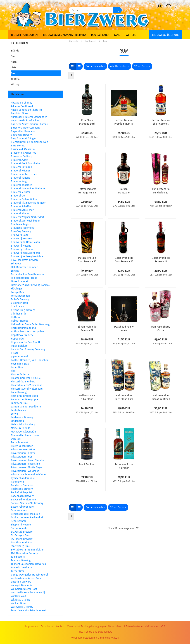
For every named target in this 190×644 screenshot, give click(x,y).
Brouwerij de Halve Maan (25, 242)
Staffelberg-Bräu (21, 546)
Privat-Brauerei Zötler (23, 450)
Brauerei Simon (20, 214)
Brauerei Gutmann (21, 167)
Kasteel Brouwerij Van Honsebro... (30, 360)
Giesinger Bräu (19, 303)
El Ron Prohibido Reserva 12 (161, 259)
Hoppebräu (17, 339)
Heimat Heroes (20, 321)
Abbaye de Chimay (22, 103)
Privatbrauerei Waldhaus (25, 471)
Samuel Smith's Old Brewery (27, 503)
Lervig (14, 414)
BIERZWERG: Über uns (166, 35)
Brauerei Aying (19, 160)
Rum (14, 73)
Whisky (15, 84)
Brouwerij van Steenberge (26, 253)
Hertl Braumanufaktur (23, 328)
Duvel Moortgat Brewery (25, 260)
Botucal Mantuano (124, 191)
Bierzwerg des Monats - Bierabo (64, 35)
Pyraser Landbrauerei (23, 478)
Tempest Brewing (21, 560)
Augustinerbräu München (25, 121)
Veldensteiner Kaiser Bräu (26, 578)
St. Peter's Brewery (22, 539)
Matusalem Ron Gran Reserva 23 (87, 259)
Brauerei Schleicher (22, 210)
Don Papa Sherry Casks (161, 328)
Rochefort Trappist (22, 492)
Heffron (15, 317)
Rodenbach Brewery (22, 496)
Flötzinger (16, 289)
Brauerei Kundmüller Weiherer (28, 189)
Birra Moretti (18, 146)
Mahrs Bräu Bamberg (23, 425)
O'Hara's (16, 439)
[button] (160, 6)
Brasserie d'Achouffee (24, 153)
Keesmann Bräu (20, 364)
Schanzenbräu (19, 510)
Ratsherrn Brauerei (22, 485)
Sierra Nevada (19, 528)
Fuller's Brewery (20, 299)
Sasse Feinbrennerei (23, 507)
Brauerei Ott (18, 196)
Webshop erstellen (82, 638)
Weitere (131, 35)
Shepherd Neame (21, 525)
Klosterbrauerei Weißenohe (27, 385)
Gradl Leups (18, 307)
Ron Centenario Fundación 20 (161, 191)
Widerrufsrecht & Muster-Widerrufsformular (133, 626)
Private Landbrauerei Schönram (29, 475)
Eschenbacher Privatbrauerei (27, 274)
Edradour (16, 264)
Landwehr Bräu (20, 403)
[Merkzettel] (168, 6)
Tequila (15, 79)
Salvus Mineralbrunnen (24, 500)
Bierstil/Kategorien (24, 35)
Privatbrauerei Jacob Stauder (27, 460)
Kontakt (60, 626)
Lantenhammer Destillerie (26, 407)
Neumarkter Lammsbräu (25, 435)
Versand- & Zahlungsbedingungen (86, 626)
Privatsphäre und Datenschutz (95, 632)
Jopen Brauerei (19, 357)
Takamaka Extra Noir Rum (124, 466)
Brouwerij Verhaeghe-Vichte (27, 256)
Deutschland (100, 35)
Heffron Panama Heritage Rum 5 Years (87, 191)
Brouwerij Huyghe (21, 246)
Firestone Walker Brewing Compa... (31, 285)
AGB (163, 626)
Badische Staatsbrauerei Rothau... (30, 124)
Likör (14, 67)
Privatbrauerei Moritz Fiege (26, 467)
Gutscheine (47, 626)
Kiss (13, 371)
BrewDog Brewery (21, 231)
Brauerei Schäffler (21, 206)
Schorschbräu (19, 521)
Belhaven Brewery (21, 135)
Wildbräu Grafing (20, 600)
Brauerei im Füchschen (24, 174)
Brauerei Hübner (20, 171)
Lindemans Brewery (22, 417)
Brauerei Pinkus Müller (24, 199)
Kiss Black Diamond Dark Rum (87, 122)
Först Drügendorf (21, 296)
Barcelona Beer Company (25, 128)
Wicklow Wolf (19, 596)
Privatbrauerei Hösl (22, 457)
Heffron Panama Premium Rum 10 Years (124, 122)
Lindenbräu (17, 421)
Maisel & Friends (21, 428)
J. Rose (15, 353)
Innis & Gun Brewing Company (28, 349)
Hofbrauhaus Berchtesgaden (27, 332)
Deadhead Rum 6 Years (124, 328)
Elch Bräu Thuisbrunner (24, 267)
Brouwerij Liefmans (22, 249)
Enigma (15, 271)
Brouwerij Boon (20, 235)
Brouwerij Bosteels (22, 239)
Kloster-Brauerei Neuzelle (26, 378)
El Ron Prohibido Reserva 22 (87, 328)
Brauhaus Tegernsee (23, 228)
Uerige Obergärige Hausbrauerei (29, 575)
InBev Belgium (19, 346)
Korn (14, 62)
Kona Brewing (19, 392)
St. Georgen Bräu (21, 535)
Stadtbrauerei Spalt (22, 543)
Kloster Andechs (20, 374)
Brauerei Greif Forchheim (25, 164)
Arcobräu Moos (19, 113)
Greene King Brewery (23, 310)
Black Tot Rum (87, 464)
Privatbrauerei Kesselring (25, 464)
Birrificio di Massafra (23, 149)
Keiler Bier (17, 367)
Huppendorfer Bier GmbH (25, 342)
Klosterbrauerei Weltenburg (27, 389)
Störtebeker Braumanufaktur (27, 550)
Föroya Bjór (17, 292)
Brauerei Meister (21, 192)
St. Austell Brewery (22, 532)
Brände (15, 51)
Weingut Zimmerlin (22, 585)
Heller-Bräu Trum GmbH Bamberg (30, 324)
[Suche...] (117, 10)
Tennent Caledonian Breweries (28, 564)
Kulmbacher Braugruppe (25, 400)
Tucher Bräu (18, 571)
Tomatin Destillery (21, 568)
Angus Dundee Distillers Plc (27, 110)
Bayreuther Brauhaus (23, 131)
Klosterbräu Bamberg (23, 382)
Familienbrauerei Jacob (24, 278)
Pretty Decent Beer (22, 446)
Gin (13, 56)
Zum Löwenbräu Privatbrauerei (28, 610)
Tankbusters (18, 557)
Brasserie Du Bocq (22, 156)
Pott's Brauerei (19, 442)
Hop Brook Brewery (22, 335)
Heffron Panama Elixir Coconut (161, 122)
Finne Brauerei (19, 282)
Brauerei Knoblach (22, 185)
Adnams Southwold (22, 106)
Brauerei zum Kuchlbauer (25, 221)
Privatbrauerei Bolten (23, 453)
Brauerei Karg (19, 181)
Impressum (32, 626)
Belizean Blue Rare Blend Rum (124, 397)
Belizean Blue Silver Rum (87, 397)
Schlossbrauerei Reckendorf (27, 518)
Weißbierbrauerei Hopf (24, 589)
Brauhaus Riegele (21, 224)
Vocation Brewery (21, 582)
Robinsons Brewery (22, 489)
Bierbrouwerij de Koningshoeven (29, 142)
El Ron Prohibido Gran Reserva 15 (124, 259)
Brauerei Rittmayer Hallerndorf (29, 203)
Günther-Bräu (19, 314)
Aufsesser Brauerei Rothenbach (29, 117)
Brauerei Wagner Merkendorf (27, 217)
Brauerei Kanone (21, 178)
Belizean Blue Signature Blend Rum (161, 397)
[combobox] (95, 66)
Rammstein (17, 482)
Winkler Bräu (18, 603)
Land (117, 35)
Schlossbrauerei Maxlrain (25, 514)
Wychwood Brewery (22, 607)
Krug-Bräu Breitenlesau (24, 396)
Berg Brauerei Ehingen (24, 138)
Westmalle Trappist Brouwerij (28, 593)
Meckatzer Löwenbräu (23, 432)
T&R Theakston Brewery (24, 553)
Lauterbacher (19, 410)
